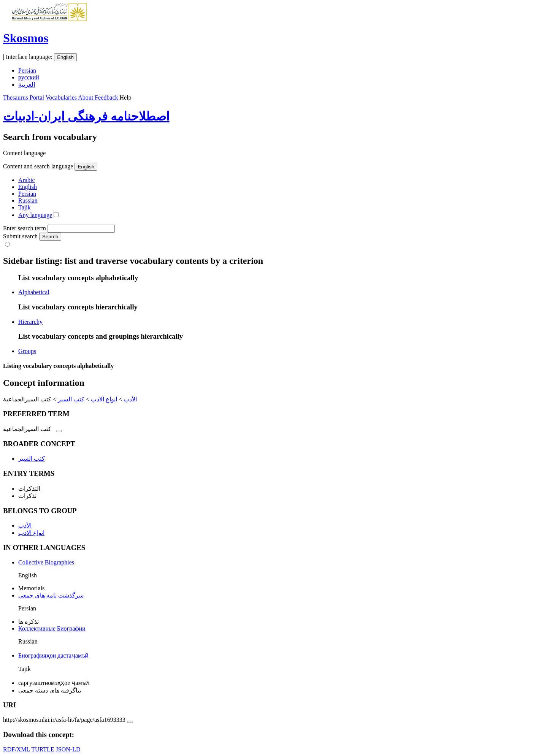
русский (29, 77)
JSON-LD (68, 749)
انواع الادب (104, 399)
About (86, 97)
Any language (35, 215)
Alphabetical (34, 292)
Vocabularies (62, 97)
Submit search (20, 236)
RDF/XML (17, 749)
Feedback (107, 97)
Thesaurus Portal (24, 97)
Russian (28, 200)
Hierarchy (30, 322)
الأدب (130, 399)
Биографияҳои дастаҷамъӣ (53, 655)
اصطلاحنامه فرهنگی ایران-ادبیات (86, 116)
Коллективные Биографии (52, 628)
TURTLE (43, 749)
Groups (27, 351)
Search (50, 237)
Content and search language (38, 166)
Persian (27, 71)
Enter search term (25, 228)
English (65, 57)
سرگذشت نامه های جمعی (51, 595)
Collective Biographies (46, 562)
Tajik (25, 207)
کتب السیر (71, 399)
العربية (27, 85)
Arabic (27, 180)
